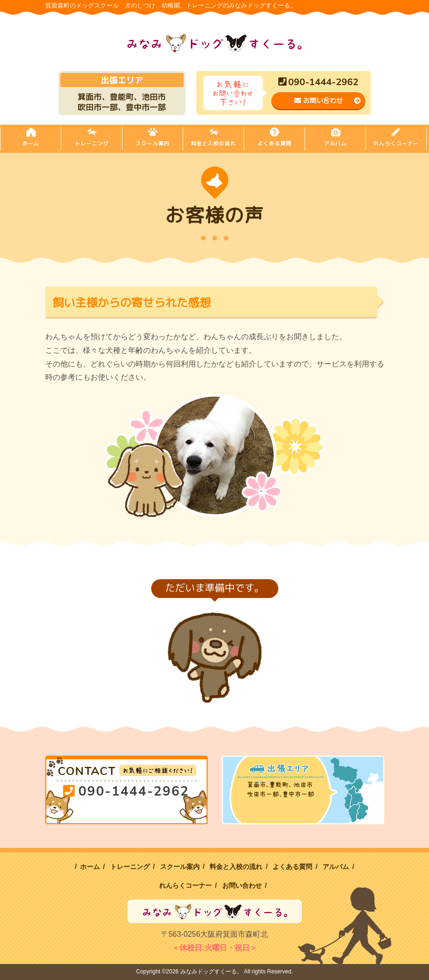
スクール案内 (153, 143)
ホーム (31, 143)
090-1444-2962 (318, 82)
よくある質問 (275, 143)
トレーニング (92, 143)
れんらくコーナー (396, 143)
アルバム (335, 143)
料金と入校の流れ (213, 143)
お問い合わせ (328, 100)
